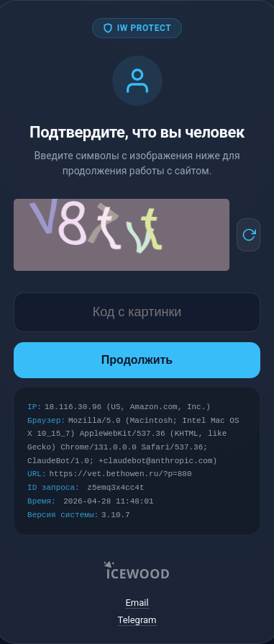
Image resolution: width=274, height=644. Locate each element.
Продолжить (137, 360)
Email (137, 603)
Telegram (137, 620)
